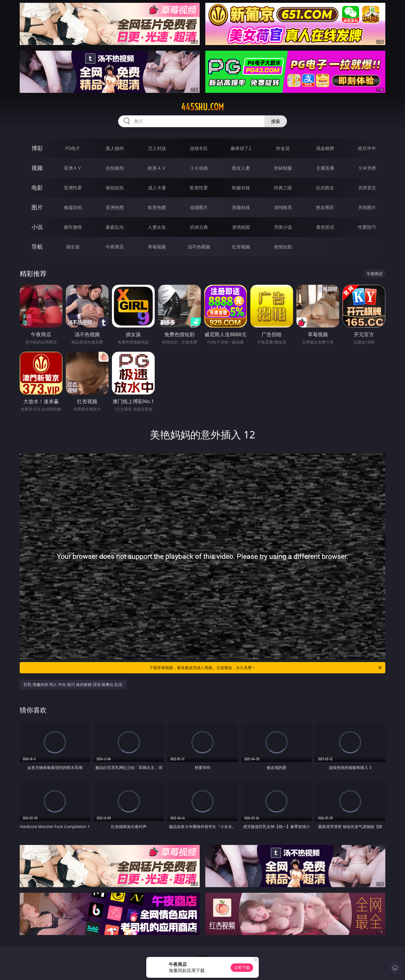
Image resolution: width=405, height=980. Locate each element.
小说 (37, 227)
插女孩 (73, 247)
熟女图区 (325, 207)
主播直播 (325, 168)
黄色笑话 (325, 227)
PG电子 (73, 148)
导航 (37, 247)
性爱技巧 (367, 227)
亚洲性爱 (73, 188)
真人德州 (115, 148)
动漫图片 (199, 207)
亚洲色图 (115, 207)
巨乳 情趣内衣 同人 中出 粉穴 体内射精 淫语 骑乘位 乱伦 (73, 684)
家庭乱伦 (115, 227)
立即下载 (242, 967)
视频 (37, 168)
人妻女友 (157, 227)
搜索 (276, 121)
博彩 (37, 148)
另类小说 (283, 227)
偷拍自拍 (115, 188)
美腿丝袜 (241, 207)
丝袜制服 (283, 168)
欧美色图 (157, 207)
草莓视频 (157, 247)
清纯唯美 (283, 207)
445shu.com (202, 107)
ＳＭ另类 (367, 168)
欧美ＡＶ (157, 168)
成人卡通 (157, 188)
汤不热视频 (199, 247)
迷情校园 (241, 227)
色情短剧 (283, 247)
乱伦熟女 (325, 188)
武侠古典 (199, 227)
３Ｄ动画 (199, 168)
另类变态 (367, 188)
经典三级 (283, 188)
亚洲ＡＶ (73, 168)
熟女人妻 (241, 168)
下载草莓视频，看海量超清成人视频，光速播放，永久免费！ (266, 668)
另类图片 (367, 207)
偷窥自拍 (73, 207)
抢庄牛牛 (367, 148)
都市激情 (73, 227)
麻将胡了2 (241, 148)
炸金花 (283, 148)
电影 (37, 188)
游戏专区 (199, 148)
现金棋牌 (325, 148)
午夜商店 (115, 247)
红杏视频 (241, 247)
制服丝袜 (241, 188)
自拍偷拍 (115, 168)
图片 (37, 207)
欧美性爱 (199, 188)
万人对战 (157, 148)
